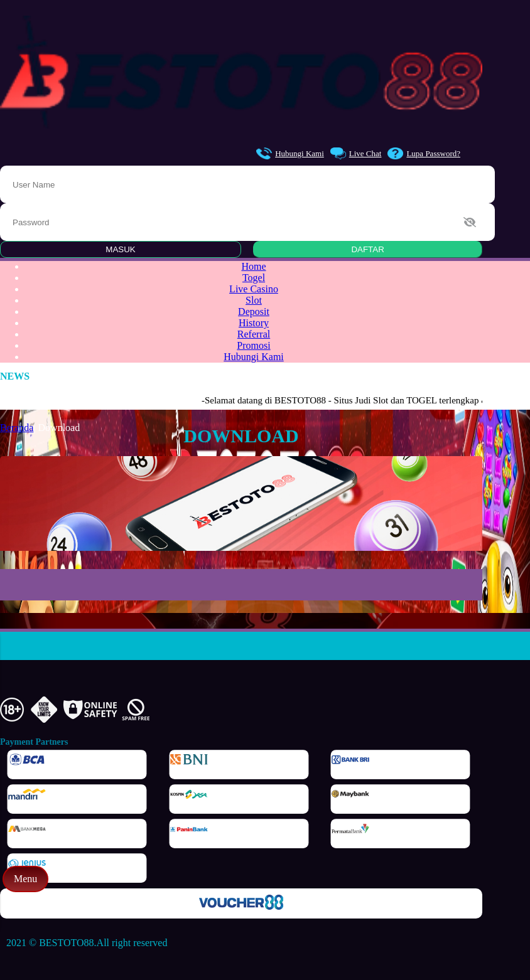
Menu (25, 879)
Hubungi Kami (290, 153)
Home (253, 266)
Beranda (17, 428)
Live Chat (356, 153)
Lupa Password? (424, 153)
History (254, 323)
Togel (254, 278)
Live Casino (254, 289)
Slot (254, 300)
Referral (254, 334)
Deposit (254, 312)
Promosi (253, 345)
